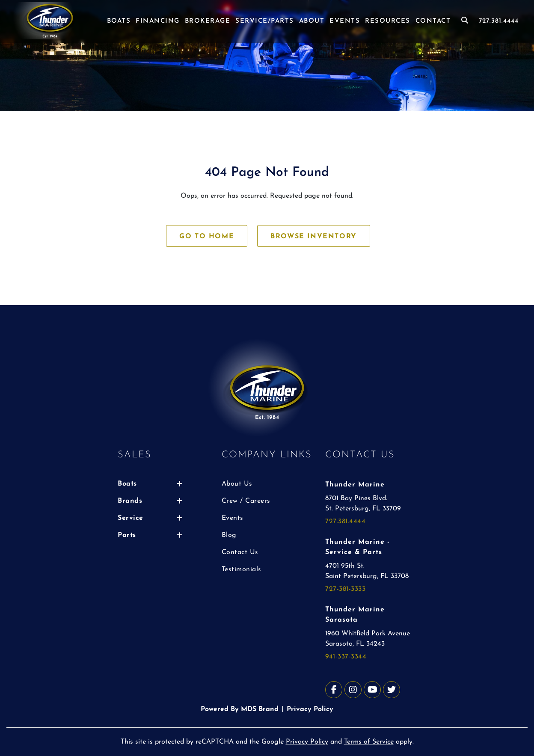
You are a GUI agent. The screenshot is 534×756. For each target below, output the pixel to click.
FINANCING (158, 21)
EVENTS (345, 21)
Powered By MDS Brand (240, 709)
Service (150, 518)
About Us (237, 484)
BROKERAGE (208, 21)
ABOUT (312, 21)
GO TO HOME (207, 237)
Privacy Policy (310, 709)
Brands (150, 501)
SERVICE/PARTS (265, 21)
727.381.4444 (499, 21)
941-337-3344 (346, 657)
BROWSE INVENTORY (314, 237)
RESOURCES (388, 21)
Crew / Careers (246, 501)
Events (233, 518)
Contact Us (240, 552)
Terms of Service (369, 742)
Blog (229, 535)
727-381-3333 (345, 589)
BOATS (119, 21)
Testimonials (242, 569)
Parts (150, 535)
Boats (150, 484)
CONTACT (433, 21)
